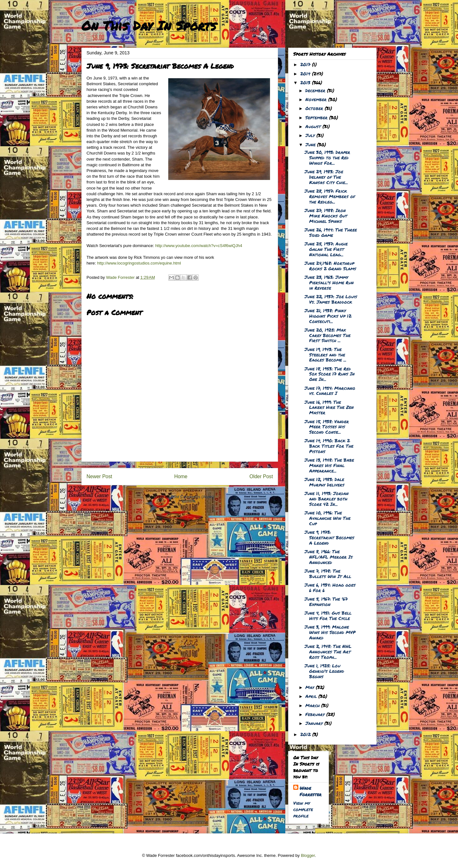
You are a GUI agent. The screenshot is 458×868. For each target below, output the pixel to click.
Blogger (308, 855)
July (311, 135)
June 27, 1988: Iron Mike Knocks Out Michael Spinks (326, 216)
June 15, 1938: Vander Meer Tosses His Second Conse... (327, 427)
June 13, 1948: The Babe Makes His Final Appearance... (329, 465)
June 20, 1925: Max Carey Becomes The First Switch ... (327, 335)
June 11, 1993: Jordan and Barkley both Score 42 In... (326, 499)
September (317, 117)
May (311, 687)
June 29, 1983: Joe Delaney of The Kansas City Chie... (326, 177)
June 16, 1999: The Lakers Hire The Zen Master (329, 407)
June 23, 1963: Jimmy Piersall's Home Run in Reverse (329, 282)
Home (181, 476)
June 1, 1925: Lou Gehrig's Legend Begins (324, 671)
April (312, 696)
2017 (306, 64)
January (315, 723)
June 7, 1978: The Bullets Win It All (328, 573)
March (313, 705)
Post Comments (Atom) (192, 497)
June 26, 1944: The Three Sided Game (331, 232)
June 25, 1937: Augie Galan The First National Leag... (326, 249)
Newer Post (99, 476)
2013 (306, 82)
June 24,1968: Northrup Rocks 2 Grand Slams (330, 266)
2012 (306, 734)
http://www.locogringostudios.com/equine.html (139, 263)
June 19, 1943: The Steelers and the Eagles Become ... (325, 355)
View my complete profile (303, 809)
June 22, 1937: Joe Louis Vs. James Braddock (331, 299)
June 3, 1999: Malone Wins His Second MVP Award (330, 632)
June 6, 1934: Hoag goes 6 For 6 (330, 587)
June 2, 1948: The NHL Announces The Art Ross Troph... (328, 651)
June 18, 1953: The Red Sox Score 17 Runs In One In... (330, 374)
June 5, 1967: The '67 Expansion (326, 601)
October (315, 108)
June (311, 144)
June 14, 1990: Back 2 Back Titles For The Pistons (329, 446)
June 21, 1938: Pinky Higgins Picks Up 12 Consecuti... (328, 316)
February (316, 714)
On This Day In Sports (149, 26)
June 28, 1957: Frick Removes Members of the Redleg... (330, 196)
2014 (306, 73)
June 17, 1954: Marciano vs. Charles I (330, 391)
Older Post (261, 476)
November (317, 99)
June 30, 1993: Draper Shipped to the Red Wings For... (327, 157)
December (316, 90)
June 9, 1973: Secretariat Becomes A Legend (329, 537)
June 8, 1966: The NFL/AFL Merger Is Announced (329, 557)
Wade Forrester (311, 791)
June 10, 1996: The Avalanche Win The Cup (327, 518)
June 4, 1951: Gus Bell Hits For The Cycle (328, 615)
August (314, 126)
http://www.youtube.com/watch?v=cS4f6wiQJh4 (199, 246)
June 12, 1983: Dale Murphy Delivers (324, 482)
